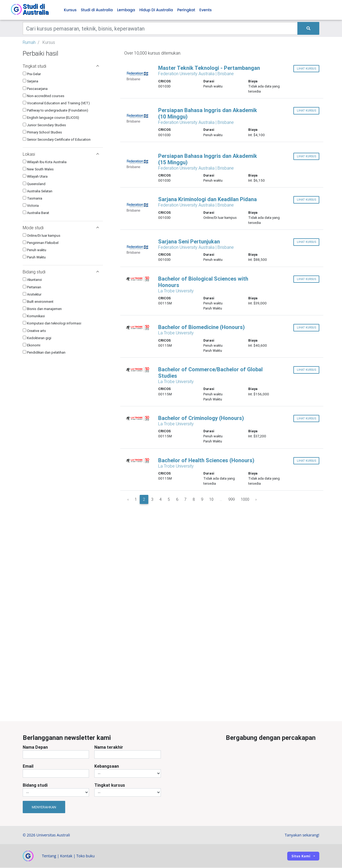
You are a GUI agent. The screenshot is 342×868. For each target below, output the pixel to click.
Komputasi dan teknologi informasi (52, 324)
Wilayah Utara (35, 177)
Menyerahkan (44, 807)
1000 (245, 500)
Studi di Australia (97, 10)
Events (205, 10)
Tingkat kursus (110, 785)
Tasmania (32, 199)
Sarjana (30, 81)
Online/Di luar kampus (42, 236)
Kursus (70, 10)
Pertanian (32, 287)
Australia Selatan (38, 191)
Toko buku (86, 856)
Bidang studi (35, 785)
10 (211, 500)
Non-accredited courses (44, 96)
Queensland (34, 184)
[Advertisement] (63, 672)
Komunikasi (34, 316)
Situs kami (301, 856)
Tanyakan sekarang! (302, 835)
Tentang (49, 856)
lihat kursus (306, 69)
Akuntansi (32, 280)
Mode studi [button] (61, 228)
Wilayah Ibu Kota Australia (45, 162)
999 (231, 500)
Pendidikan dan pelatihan (44, 353)
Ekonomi (32, 345)
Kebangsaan (107, 766)
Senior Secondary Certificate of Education (57, 139)
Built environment (38, 302)
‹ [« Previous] (128, 500)
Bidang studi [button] (61, 272)
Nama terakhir (109, 747)
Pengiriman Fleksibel (41, 243)
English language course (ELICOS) (51, 118)
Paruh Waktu (34, 257)
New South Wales (38, 169)
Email (28, 766)
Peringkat (186, 10)
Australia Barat (36, 213)
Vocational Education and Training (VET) (56, 103)
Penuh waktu (34, 250)
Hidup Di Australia (156, 10)
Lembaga (126, 10)
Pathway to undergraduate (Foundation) (55, 111)
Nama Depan (35, 747)
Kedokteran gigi (37, 338)
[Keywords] (160, 29)
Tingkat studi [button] (61, 66)
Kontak (66, 856)
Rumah (29, 43)
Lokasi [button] (61, 154)
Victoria (31, 206)
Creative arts (34, 331)
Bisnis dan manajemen (42, 309)
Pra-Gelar (32, 74)
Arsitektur (32, 294)
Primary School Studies (42, 132)
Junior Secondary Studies (44, 125)
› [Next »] (256, 500)
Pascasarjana (35, 89)
